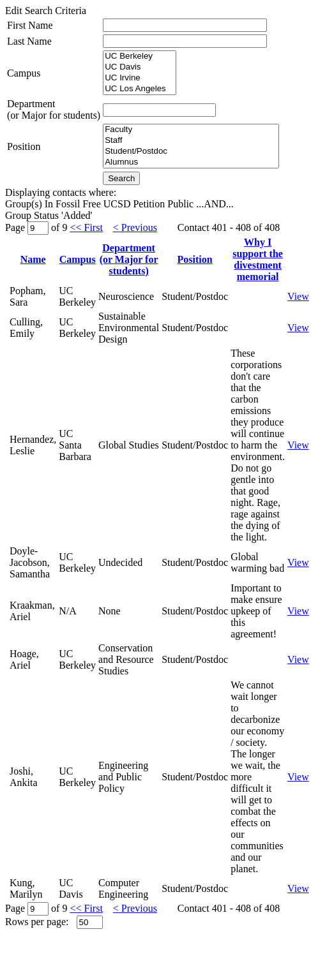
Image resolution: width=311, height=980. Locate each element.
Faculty (191, 130)
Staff (191, 141)
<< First (86, 227)
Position (24, 146)
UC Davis (140, 67)
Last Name (29, 41)
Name (33, 259)
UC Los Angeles (140, 89)
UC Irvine (140, 78)
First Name (30, 25)
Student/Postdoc (191, 152)
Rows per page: (37, 922)
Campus (24, 73)
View (298, 296)
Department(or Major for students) (54, 109)
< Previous (135, 227)
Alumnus (191, 162)
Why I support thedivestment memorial (258, 259)
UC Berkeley (140, 56)
